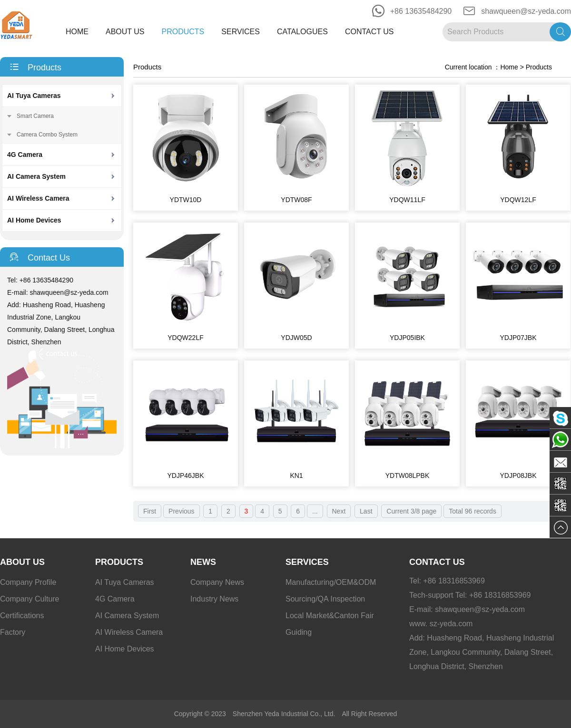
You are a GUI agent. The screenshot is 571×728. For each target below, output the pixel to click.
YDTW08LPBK (408, 476)
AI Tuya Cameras (34, 96)
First (150, 511)
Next (339, 511)
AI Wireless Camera (38, 198)
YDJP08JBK (518, 476)
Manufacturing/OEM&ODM (331, 582)
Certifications (22, 616)
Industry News (214, 599)
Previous (181, 511)
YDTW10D (186, 200)
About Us (125, 32)
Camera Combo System (47, 135)
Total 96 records (473, 511)
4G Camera (25, 155)
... (315, 511)
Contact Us (369, 32)
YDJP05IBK (407, 338)
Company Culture (30, 599)
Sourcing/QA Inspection (325, 599)
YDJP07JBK (518, 338)
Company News (217, 582)
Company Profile (28, 582)
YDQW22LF (185, 338)
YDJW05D (296, 338)
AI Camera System (36, 176)
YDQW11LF (407, 200)
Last (366, 511)
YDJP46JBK (185, 476)
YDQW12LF (518, 200)
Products (183, 32)
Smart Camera (35, 116)
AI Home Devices (34, 220)
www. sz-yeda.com (441, 624)
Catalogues (302, 32)
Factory (13, 632)
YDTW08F (296, 200)
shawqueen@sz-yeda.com (526, 11)
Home (77, 32)
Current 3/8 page (411, 511)
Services (241, 32)
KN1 (296, 476)
